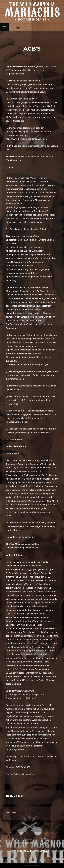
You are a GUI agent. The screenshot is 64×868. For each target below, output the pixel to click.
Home (16, 839)
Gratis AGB (11, 774)
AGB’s (44, 839)
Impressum (29, 839)
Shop (45, 843)
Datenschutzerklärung (27, 843)
